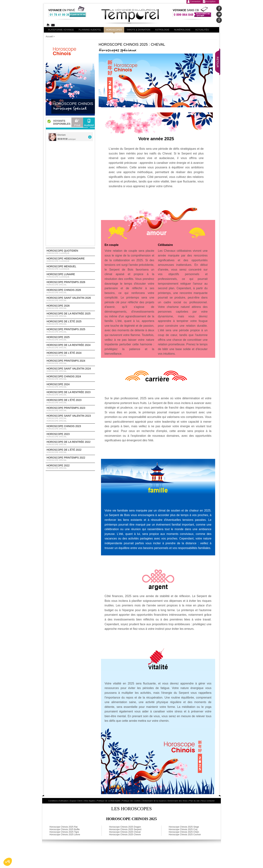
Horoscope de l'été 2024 (70, 354)
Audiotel (89, 124)
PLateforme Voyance (61, 30)
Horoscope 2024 (70, 386)
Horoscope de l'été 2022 (70, 451)
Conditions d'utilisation (58, 801)
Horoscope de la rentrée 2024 (70, 346)
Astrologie (162, 30)
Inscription (210, 1)
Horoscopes (114, 30)
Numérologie (182, 30)
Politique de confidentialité (108, 801)
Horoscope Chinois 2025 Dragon (125, 827)
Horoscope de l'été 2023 (70, 401)
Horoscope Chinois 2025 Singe (184, 827)
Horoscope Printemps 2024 (70, 362)
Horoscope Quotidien (70, 252)
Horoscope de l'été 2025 (70, 323)
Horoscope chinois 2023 (70, 427)
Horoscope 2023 (70, 435)
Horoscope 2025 (70, 338)
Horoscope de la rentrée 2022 (70, 443)
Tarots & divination (138, 30)
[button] (8, 862)
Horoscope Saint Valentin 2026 (70, 299)
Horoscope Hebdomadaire (70, 260)
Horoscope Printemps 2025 (70, 331)
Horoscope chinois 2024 (70, 378)
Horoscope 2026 (70, 307)
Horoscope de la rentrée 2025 (70, 315)
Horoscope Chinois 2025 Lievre (65, 835)
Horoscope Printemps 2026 (70, 283)
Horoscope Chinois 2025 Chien (184, 832)
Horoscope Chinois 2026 (70, 291)
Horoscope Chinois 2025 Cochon (185, 835)
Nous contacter (208, 801)
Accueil (49, 37)
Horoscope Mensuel (70, 268)
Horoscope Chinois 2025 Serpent (125, 829)
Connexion (195, 1)
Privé (77, 124)
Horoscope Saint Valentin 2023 (70, 418)
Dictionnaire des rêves (177, 801)
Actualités (202, 30)
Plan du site (194, 801)
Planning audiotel (90, 30)
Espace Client (76, 801)
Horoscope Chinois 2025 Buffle (65, 829)
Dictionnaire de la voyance (154, 801)
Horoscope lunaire (70, 276)
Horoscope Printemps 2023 (70, 409)
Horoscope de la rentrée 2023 (70, 393)
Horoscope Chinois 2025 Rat (63, 827)
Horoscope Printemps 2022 (70, 459)
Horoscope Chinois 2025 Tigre (64, 832)
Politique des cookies (131, 801)
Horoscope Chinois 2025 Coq (183, 829)
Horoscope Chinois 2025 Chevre (125, 835)
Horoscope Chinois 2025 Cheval (125, 832)
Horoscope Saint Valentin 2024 (70, 370)
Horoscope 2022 (70, 467)
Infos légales (89, 801)
